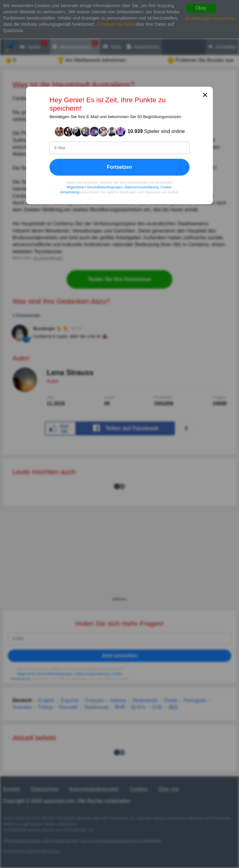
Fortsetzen (120, 167)
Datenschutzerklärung (141, 187)
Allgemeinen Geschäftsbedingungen (95, 187)
